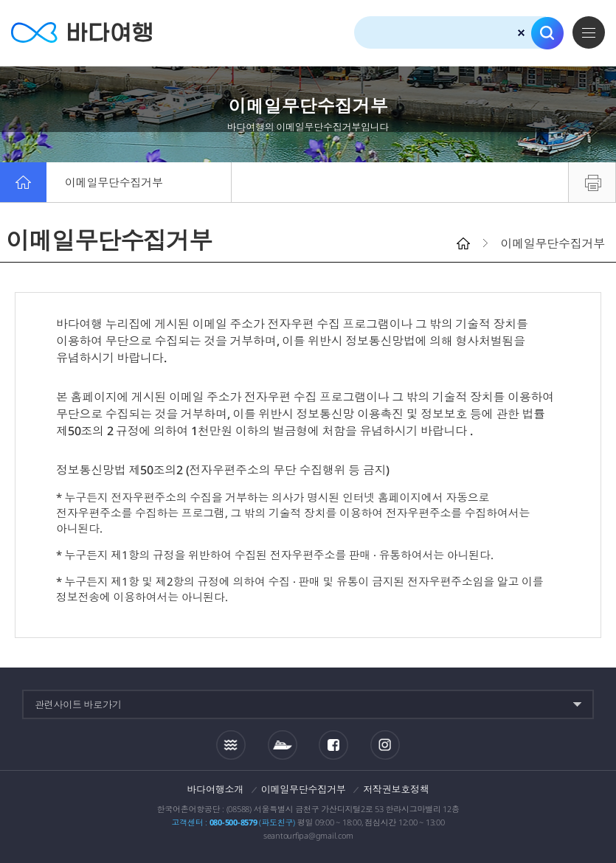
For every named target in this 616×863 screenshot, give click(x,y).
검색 (547, 33)
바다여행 (82, 33)
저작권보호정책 (396, 789)
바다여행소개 (216, 789)
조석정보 (231, 744)
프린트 (592, 182)
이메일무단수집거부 (114, 182)
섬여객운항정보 (283, 745)
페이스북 (333, 745)
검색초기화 (521, 33)
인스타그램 (385, 745)
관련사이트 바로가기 (78, 704)
